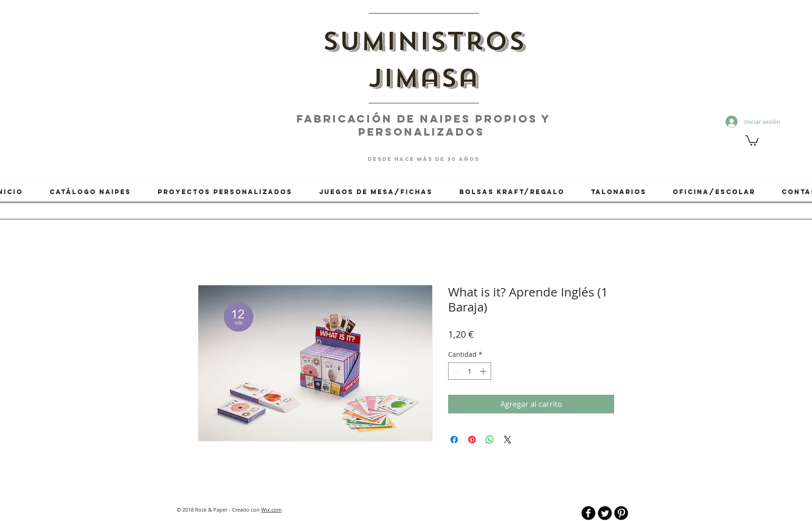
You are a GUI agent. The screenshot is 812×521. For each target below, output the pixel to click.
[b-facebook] (588, 513)
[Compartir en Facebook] (454, 440)
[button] (752, 140)
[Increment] (484, 371)
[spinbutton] (470, 371)
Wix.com (271, 510)
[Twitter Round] (605, 513)
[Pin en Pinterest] (472, 440)
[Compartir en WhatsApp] (490, 440)
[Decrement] (455, 371)
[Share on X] (507, 440)
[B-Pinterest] (621, 513)
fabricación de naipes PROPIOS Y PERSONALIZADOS (424, 125)
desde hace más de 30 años (424, 159)
